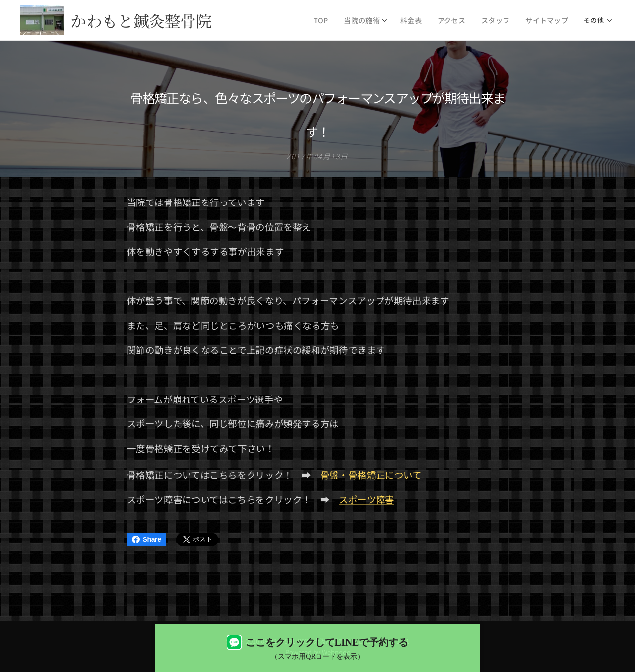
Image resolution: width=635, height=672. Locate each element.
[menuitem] (335, 20)
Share (147, 539)
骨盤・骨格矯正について (371, 474)
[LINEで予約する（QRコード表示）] (317, 648)
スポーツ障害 (367, 499)
